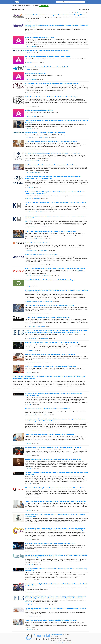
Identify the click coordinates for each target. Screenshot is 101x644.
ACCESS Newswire (31, 46)
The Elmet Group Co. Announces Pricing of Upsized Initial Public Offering (47, 317)
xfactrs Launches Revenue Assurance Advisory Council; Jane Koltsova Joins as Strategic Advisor (55, 15)
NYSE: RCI (79, 270)
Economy (29, 5)
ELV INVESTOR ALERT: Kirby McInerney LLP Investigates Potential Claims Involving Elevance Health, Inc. (55, 203)
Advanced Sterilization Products (34, 301)
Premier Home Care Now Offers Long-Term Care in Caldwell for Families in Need (49, 434)
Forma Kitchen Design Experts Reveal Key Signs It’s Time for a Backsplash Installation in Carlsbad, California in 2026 (55, 515)
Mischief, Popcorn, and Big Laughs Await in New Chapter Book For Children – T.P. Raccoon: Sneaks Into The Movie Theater (56, 585)
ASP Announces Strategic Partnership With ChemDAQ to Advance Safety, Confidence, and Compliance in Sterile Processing (56, 291)
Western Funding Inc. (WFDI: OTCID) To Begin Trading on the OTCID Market (48, 409)
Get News (29, 106)
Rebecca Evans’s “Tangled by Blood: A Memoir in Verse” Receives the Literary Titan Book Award (54, 488)
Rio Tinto (29, 198)
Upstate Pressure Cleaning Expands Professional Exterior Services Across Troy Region (51, 97)
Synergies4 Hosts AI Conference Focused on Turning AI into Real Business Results (50, 543)
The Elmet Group (31, 326)
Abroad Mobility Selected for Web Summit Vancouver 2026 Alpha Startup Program (50, 280)
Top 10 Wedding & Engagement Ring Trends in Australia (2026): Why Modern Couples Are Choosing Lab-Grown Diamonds (55, 609)
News (19, 5)
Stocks (14, 5)
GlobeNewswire (44, 137)
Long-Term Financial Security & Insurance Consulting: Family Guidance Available (49, 305)
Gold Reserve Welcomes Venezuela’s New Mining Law (41, 255)
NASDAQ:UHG (29, 602)
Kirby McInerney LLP (32, 212)
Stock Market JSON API (57, 635)
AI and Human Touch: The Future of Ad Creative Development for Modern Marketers (51, 165)
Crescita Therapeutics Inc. (33, 430)
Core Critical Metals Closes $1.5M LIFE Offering (39, 37)
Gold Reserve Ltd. (31, 264)
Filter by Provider (83, 9)
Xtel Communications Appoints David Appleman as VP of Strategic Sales (47, 67)
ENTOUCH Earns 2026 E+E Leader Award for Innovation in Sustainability (47, 51)
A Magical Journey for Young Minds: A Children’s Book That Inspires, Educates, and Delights (53, 448)
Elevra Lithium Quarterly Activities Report (38, 243)
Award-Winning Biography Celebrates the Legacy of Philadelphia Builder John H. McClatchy (53, 459)
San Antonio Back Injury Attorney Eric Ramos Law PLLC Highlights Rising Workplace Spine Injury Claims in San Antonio (56, 474)
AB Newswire (30, 93)
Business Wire (37, 198)
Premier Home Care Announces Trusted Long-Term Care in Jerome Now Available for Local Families (55, 501)
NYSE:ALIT (28, 222)
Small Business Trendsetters (34, 149)
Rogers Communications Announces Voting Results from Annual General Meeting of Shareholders (55, 268)
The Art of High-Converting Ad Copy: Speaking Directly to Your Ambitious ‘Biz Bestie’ (51, 141)
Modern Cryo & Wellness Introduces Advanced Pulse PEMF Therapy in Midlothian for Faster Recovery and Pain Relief (56, 570)
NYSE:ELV (54, 208)
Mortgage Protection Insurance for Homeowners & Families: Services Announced (50, 354)
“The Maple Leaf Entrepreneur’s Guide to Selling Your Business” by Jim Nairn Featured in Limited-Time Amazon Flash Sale (56, 121)
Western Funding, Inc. (32, 415)
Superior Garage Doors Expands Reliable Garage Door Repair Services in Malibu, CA (50, 366)
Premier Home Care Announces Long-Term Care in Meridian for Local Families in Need (51, 620)
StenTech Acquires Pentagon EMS (35, 73)
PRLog (28, 53)
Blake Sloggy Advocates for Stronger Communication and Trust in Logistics (48, 57)
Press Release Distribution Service (35, 239)
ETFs (24, 5)
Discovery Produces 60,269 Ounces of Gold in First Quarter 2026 (45, 133)
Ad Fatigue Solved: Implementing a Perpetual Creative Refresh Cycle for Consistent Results (53, 153)
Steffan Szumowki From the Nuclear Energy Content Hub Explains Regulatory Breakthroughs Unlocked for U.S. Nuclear (56, 26)
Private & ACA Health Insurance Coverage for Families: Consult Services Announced (51, 231)
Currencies (36, 5)
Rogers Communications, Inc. (34, 276)
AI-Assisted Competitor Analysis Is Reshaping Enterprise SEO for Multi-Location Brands (52, 342)
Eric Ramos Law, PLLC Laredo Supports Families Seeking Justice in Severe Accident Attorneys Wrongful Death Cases (54, 394)
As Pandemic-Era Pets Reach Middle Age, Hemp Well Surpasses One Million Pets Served (52, 84)
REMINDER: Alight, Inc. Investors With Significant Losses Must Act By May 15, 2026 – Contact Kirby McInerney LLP (55, 217)
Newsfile (29, 21)
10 (86, 12)
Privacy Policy (60, 642)
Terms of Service (70, 642)
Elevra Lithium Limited (32, 251)
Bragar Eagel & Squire (32, 338)
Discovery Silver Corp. (32, 137)
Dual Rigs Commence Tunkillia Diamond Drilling (39, 110)
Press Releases (44, 5)
